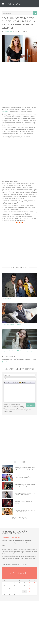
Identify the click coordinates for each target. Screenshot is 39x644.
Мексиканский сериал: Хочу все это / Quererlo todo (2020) (25, 511)
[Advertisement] (19, 83)
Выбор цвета (22, 382)
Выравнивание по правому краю (18, 382)
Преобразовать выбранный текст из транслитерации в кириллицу (29, 382)
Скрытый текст (25, 382)
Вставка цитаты (27, 382)
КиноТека (14, 4)
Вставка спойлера (31, 382)
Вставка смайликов (20, 382)
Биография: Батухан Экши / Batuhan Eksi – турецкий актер (25, 485)
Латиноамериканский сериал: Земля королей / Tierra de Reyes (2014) (25, 468)
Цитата (4, 362)
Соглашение (5, 537)
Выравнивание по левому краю (13, 382)
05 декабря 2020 (8, 32)
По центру (16, 382)
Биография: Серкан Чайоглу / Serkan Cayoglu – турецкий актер (25, 494)
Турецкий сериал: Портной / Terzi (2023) (24, 502)
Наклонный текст (7, 382)
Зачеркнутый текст (11, 382)
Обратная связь (16, 537)
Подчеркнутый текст (9, 382)
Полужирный (5, 382)
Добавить (31, 405)
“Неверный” (5, 111)
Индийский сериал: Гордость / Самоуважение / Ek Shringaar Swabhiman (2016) (23, 478)
